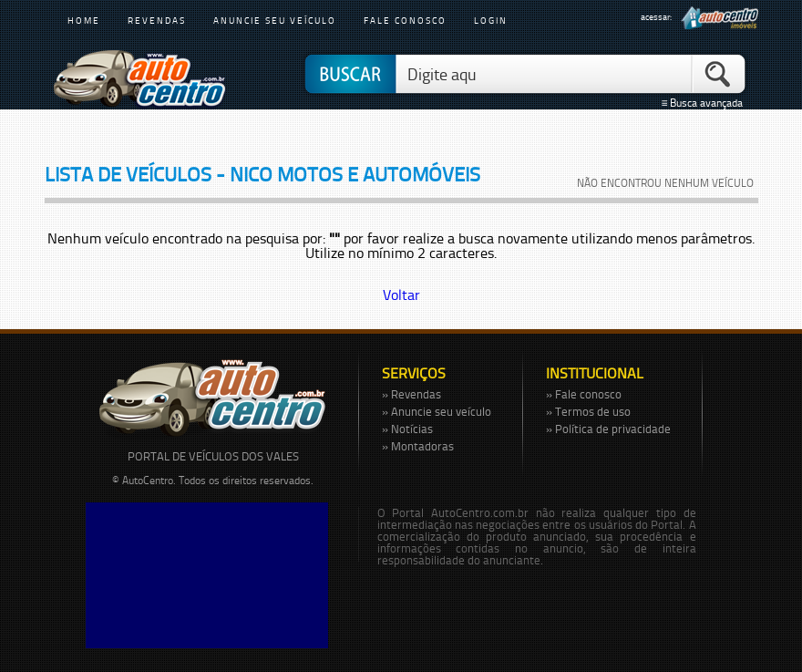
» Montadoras (418, 446)
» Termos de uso (588, 411)
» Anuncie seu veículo (437, 411)
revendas (157, 20)
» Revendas (411, 394)
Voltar (401, 295)
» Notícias (407, 429)
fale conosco (405, 20)
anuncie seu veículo (275, 20)
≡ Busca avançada (704, 103)
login (491, 20)
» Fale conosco (584, 394)
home (84, 20)
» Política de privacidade (608, 429)
